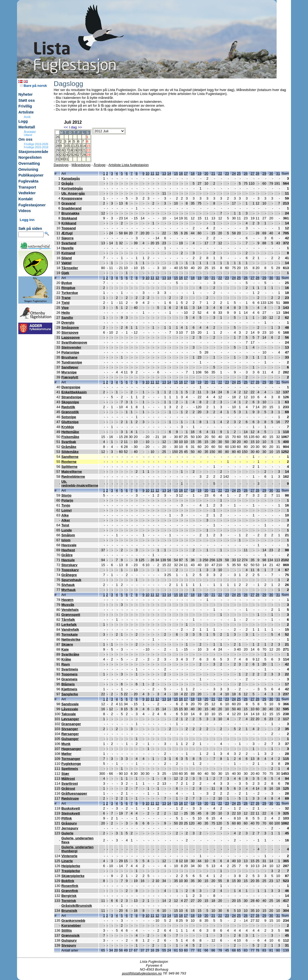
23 (62, 155)
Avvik (27, 117)
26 (75, 155)
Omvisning (28, 169)
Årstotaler (30, 132)
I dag (73, 127)
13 (79, 146)
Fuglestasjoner (32, 205)
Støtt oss (27, 100)
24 (66, 155)
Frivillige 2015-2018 (36, 147)
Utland (28, 135)
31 (66, 159)
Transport (27, 187)
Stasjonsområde (33, 152)
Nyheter (26, 94)
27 (79, 155)
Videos (25, 211)
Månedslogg (81, 165)
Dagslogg (61, 165)
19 (75, 150)
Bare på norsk (33, 86)
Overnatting (29, 163)
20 (79, 150)
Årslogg (100, 165)
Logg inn (27, 220)
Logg (23, 121)
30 (62, 159)
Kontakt (26, 199)
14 (84, 146)
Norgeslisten (30, 157)
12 (75, 146)
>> (80, 127)
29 (264, 173)
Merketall (27, 127)
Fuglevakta (28, 181)
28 (84, 155)
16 (62, 150)
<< (66, 127)
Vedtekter (27, 193)
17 (66, 150)
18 (71, 150)
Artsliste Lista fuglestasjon (128, 165)
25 (71, 155)
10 (66, 146)
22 (220, 173)
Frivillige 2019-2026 (36, 144)
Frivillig (25, 106)
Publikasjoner (31, 175)
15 (176, 173)
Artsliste (26, 112)
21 (84, 150)
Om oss (25, 139)
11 (71, 146)
